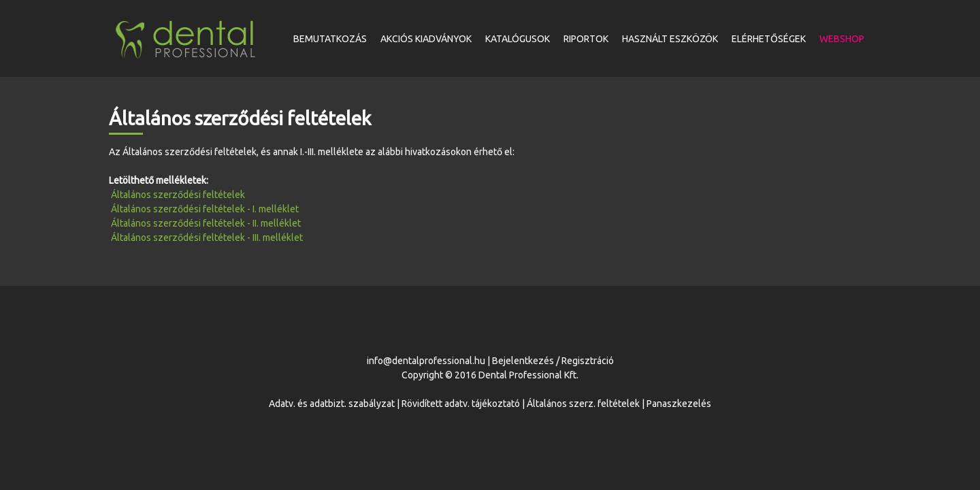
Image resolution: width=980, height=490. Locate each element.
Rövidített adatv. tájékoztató (461, 404)
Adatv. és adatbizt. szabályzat (332, 404)
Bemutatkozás (330, 39)
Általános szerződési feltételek (178, 195)
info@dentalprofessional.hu (426, 361)
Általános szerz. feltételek (583, 404)
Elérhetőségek (769, 39)
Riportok (586, 39)
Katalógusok (518, 39)
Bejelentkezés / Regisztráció (553, 361)
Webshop (842, 39)
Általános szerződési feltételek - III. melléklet (207, 238)
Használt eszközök (670, 39)
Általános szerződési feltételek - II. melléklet (206, 223)
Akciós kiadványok (426, 39)
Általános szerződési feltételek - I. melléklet (205, 209)
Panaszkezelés (679, 404)
